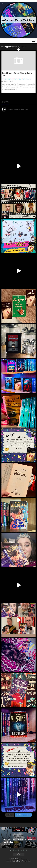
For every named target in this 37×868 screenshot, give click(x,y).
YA (30, 79)
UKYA (27, 79)
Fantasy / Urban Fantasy (9, 79)
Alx (29, 861)
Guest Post (21, 79)
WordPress (18, 861)
